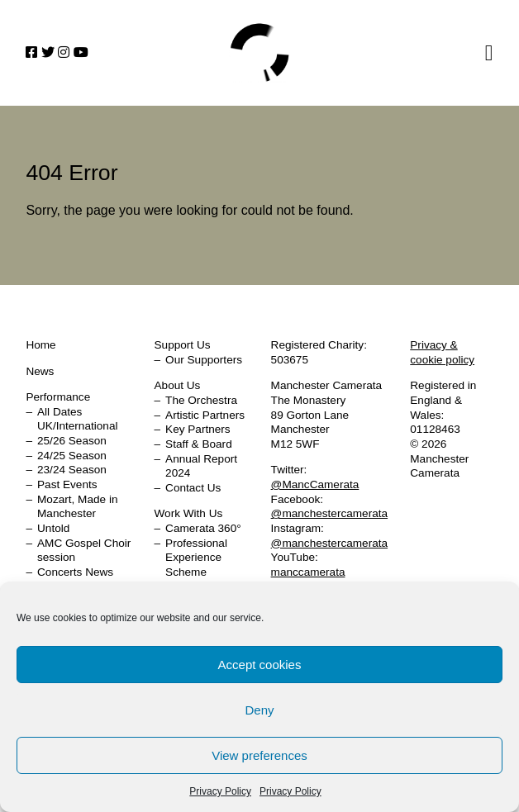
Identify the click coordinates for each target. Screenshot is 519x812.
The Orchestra (201, 400)
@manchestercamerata (330, 513)
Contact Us (193, 488)
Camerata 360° (203, 528)
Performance (58, 397)
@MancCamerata (315, 484)
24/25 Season (72, 456)
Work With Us (189, 513)
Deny (259, 710)
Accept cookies (260, 665)
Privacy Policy (220, 791)
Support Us (183, 345)
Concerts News (75, 572)
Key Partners (198, 429)
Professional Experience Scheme (196, 558)
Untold (53, 528)
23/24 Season (72, 470)
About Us (178, 385)
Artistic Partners (205, 415)
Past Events (67, 484)
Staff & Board (199, 444)
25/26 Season (72, 441)
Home (259, 53)
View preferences (259, 755)
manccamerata (308, 572)
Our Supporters (204, 360)
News (40, 371)
